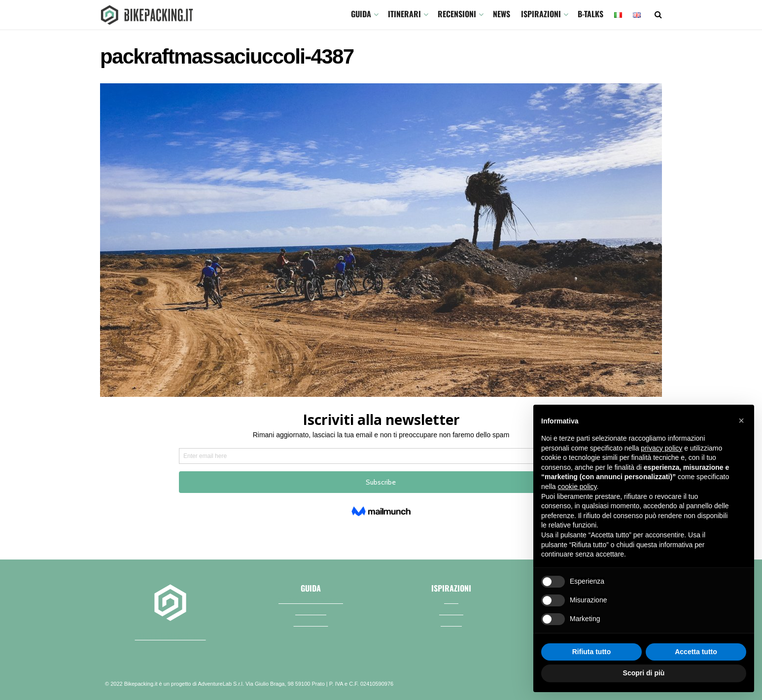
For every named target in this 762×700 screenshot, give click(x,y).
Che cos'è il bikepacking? (311, 600)
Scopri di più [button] (644, 673)
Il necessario (311, 623)
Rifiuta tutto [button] (592, 652)
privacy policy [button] (661, 448)
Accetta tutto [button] (696, 652)
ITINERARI (404, 14)
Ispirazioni (541, 14)
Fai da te (451, 623)
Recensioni (457, 14)
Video (451, 600)
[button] (741, 420)
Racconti (451, 611)
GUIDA (361, 14)
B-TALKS (590, 14)
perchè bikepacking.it (171, 636)
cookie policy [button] (577, 487)
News (502, 14)
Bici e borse (311, 611)
